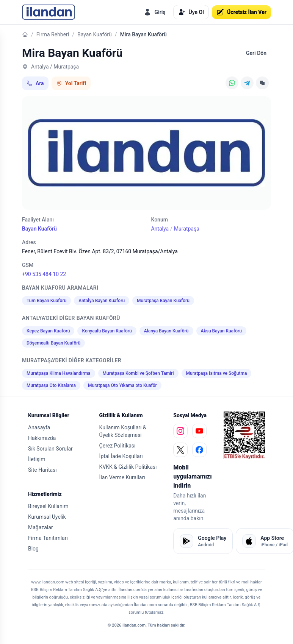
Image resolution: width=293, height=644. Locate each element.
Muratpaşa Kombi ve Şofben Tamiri (138, 373)
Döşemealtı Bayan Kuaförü (53, 343)
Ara (35, 83)
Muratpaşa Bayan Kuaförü (163, 301)
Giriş (154, 12)
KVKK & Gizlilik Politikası (128, 467)
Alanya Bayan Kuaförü (166, 331)
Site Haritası (42, 470)
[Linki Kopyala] (262, 83)
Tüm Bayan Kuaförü (46, 301)
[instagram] (180, 431)
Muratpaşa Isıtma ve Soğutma (217, 373)
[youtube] (199, 431)
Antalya (160, 229)
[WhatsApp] (232, 83)
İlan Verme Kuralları (122, 477)
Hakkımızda (42, 438)
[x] (180, 450)
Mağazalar (41, 527)
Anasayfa (39, 427)
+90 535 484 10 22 (44, 274)
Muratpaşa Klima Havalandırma (59, 373)
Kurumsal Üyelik (47, 517)
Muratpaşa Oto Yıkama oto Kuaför (122, 385)
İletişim (37, 459)
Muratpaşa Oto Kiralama (51, 385)
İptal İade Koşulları (121, 456)
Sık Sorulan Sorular (50, 449)
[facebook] (199, 450)
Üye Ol (191, 12)
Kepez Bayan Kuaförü (48, 331)
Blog (33, 549)
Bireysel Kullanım (48, 506)
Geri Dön (256, 53)
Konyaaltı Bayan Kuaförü (107, 331)
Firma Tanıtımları (48, 538)
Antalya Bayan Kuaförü (102, 301)
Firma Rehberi (53, 34)
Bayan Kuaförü (95, 34)
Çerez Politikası (118, 446)
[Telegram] (247, 83)
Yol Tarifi (71, 83)
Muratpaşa (187, 229)
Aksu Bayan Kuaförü (221, 331)
